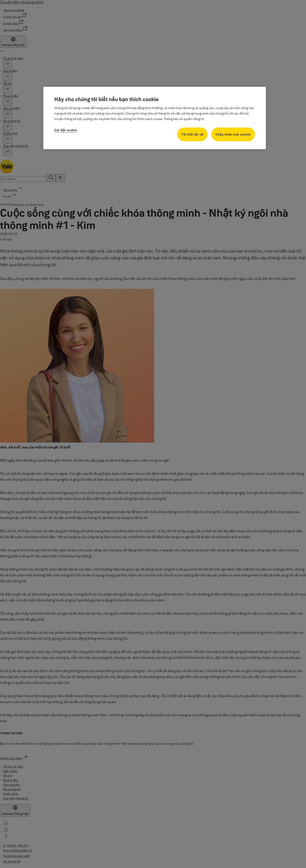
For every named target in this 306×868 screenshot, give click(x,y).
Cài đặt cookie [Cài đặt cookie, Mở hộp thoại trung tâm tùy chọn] (66, 130)
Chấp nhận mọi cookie (233, 134)
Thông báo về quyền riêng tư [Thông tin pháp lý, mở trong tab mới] (184, 119)
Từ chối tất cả (192, 134)
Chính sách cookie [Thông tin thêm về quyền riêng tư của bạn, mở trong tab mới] (150, 119)
